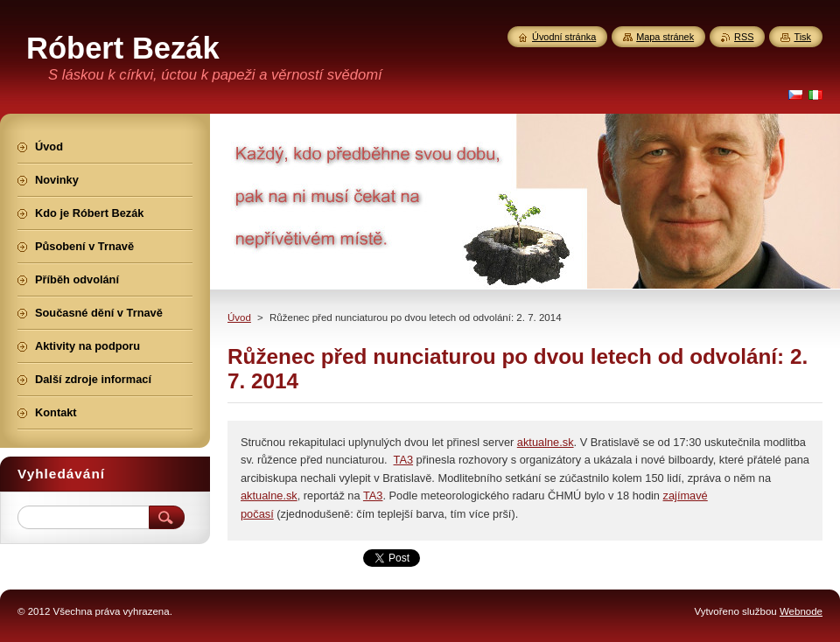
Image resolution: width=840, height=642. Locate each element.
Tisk (802, 37)
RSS (744, 37)
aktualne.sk (546, 442)
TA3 (404, 460)
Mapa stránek (665, 37)
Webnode (801, 611)
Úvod (239, 318)
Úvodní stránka (564, 37)
